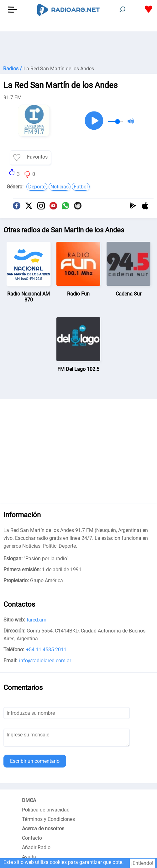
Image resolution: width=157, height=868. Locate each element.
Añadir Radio (36, 847)
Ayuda (29, 857)
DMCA (29, 800)
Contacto (32, 838)
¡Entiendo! (142, 863)
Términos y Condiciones (48, 819)
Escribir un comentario (35, 761)
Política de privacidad (46, 810)
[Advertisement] (78, 47)
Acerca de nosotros (43, 829)
